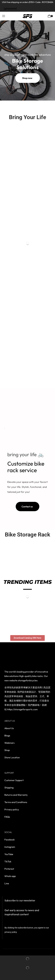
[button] (4, 16)
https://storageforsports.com (22, 709)
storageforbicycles (28, 680)
